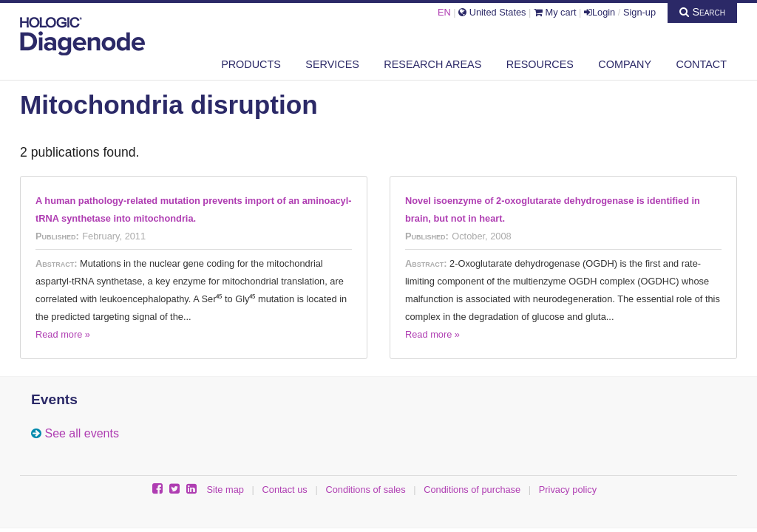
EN (444, 12)
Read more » (63, 334)
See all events (82, 433)
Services (332, 64)
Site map (225, 490)
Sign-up (639, 12)
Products (251, 64)
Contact (702, 64)
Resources (540, 64)
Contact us (285, 490)
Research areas (432, 64)
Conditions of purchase (472, 490)
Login (600, 12)
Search (702, 12)
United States (492, 12)
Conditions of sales (365, 490)
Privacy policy (568, 490)
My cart (555, 12)
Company (625, 64)
